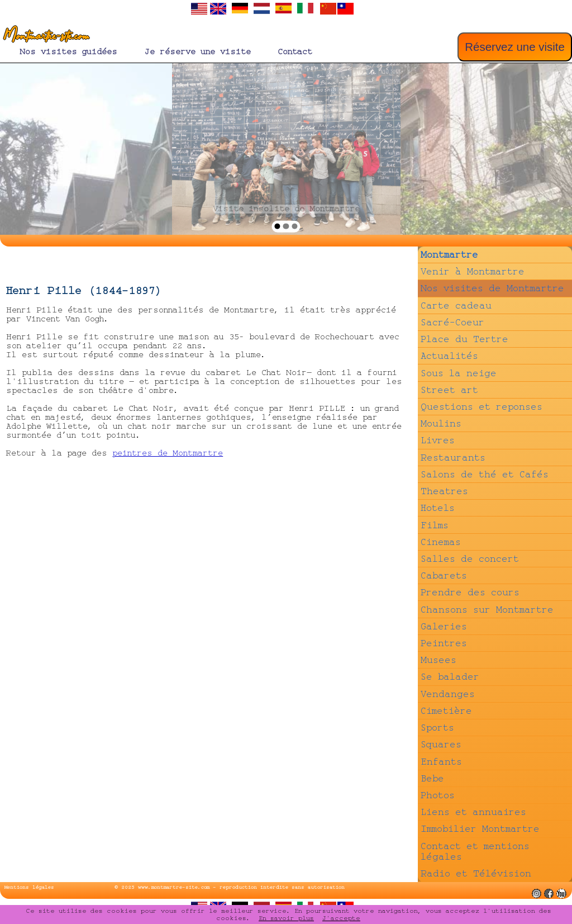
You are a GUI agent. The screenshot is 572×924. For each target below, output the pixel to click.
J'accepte (341, 918)
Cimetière (446, 711)
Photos (438, 795)
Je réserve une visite (197, 52)
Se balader (450, 677)
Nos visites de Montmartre (492, 288)
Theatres (444, 491)
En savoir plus (286, 918)
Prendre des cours (470, 592)
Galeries (444, 626)
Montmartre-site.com (44, 36)
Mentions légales (29, 887)
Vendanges (448, 694)
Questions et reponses (482, 407)
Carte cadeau (456, 305)
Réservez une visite (515, 47)
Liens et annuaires (473, 812)
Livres (438, 440)
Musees (438, 660)
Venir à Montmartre (473, 271)
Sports (437, 728)
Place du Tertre (464, 339)
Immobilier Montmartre (480, 829)
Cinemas (441, 542)
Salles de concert (470, 559)
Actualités (449, 356)
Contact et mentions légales (475, 851)
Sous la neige (459, 373)
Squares (441, 744)
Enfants (441, 762)
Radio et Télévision (476, 873)
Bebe (432, 778)
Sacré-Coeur (452, 322)
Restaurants (453, 458)
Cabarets (444, 575)
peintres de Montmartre (168, 453)
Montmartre (449, 255)
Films (435, 525)
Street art (449, 390)
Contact (295, 52)
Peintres (444, 643)
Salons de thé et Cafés (485, 474)
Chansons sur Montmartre (487, 610)
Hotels (438, 508)
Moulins (441, 423)
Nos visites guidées (68, 52)
